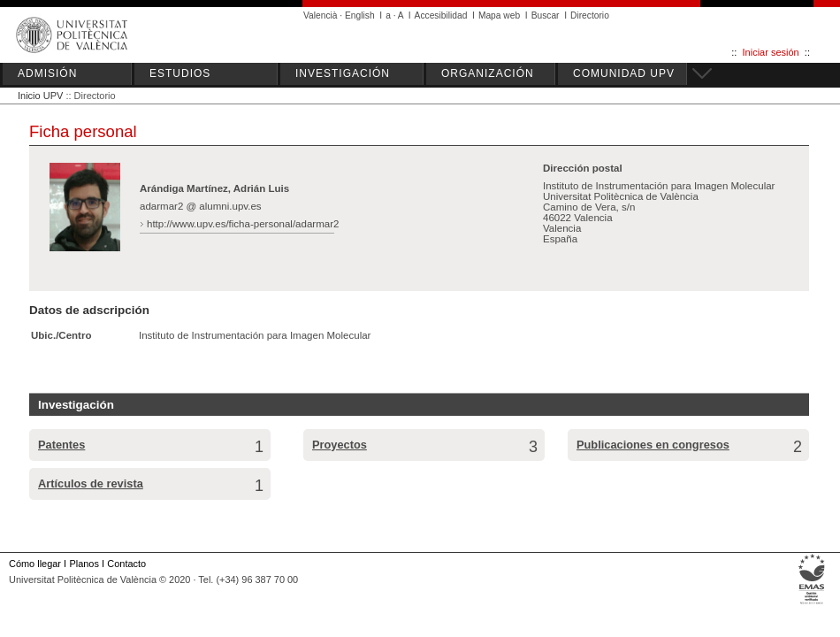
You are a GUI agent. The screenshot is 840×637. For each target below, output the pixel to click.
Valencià (321, 15)
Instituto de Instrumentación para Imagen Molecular (255, 335)
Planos (84, 564)
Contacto (126, 564)
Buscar (546, 15)
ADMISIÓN (47, 73)
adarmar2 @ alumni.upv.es (201, 206)
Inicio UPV (40, 96)
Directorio (590, 15)
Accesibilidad (441, 15)
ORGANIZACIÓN (488, 73)
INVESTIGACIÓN (343, 73)
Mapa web (499, 15)
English (360, 15)
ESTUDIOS (180, 73)
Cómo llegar (35, 564)
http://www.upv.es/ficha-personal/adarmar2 (243, 224)
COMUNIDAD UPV (624, 73)
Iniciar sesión (771, 52)
